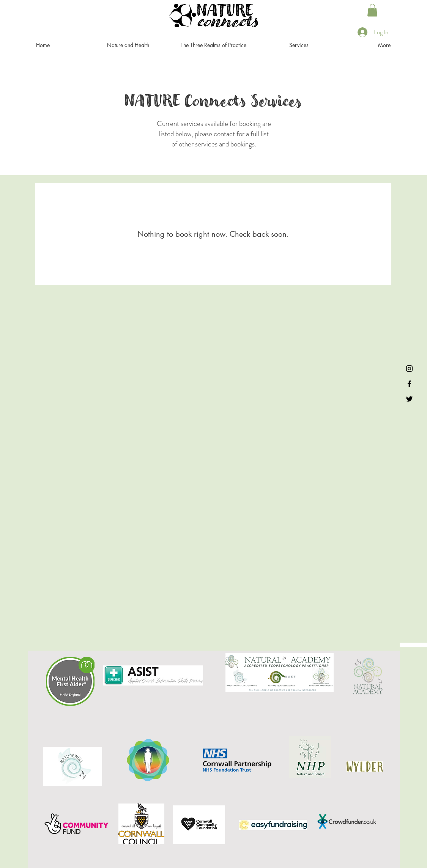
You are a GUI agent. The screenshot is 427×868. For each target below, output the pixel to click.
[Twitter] (409, 399)
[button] (372, 10)
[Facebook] (409, 384)
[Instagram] (409, 369)
